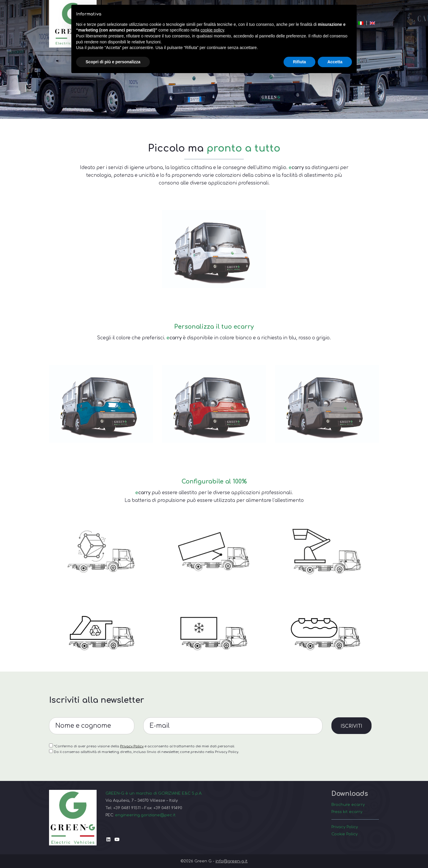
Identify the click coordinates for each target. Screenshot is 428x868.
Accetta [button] (335, 62)
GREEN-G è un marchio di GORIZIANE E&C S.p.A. (154, 793)
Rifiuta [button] (300, 62)
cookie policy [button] (212, 30)
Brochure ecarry (348, 805)
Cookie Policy (344, 834)
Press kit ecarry (347, 812)
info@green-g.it (232, 861)
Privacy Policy (132, 775)
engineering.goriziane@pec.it (145, 815)
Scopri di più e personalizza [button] (113, 62)
